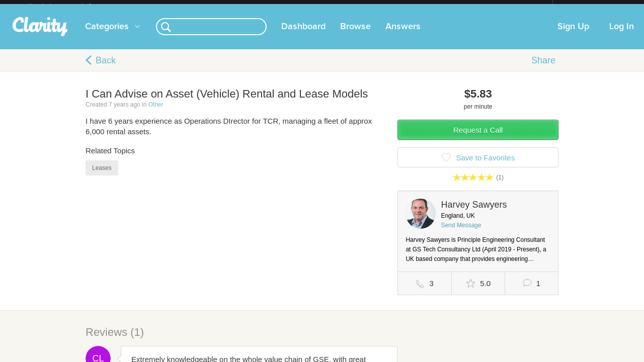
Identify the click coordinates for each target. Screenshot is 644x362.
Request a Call (478, 138)
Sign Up (573, 35)
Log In (622, 35)
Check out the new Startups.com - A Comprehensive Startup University (443, 7)
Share (543, 68)
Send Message (461, 233)
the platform (70, 6)
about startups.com (588, 7)
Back (106, 68)
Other (156, 113)
